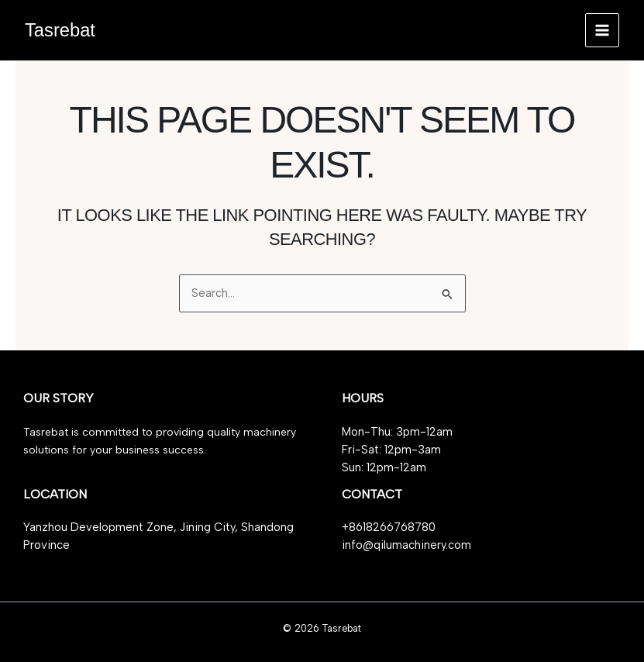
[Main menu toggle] (602, 30)
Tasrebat (60, 30)
